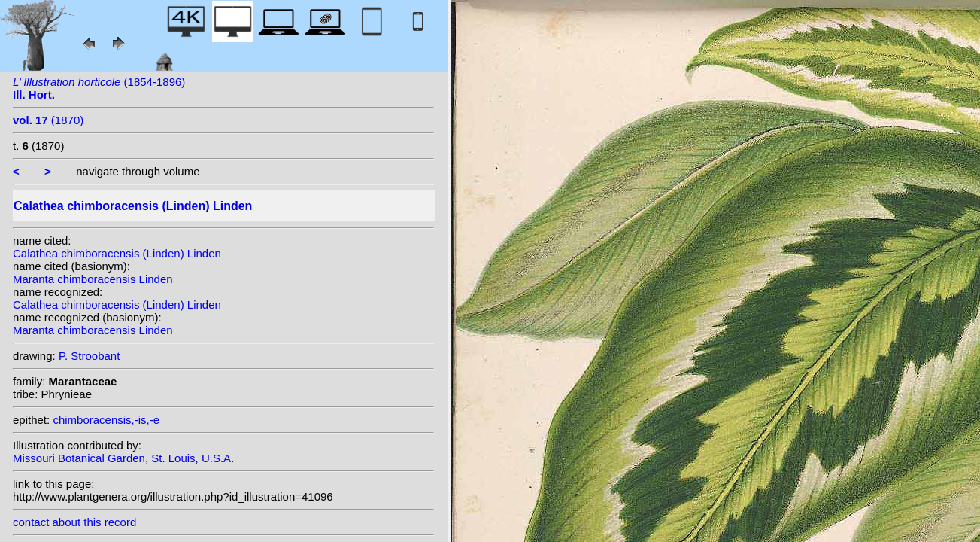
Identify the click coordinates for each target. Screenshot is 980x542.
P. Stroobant (89, 356)
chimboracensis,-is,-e (106, 420)
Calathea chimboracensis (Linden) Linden (117, 253)
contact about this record (74, 522)
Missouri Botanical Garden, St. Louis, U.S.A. (123, 458)
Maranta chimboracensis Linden (93, 279)
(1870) (48, 120)
